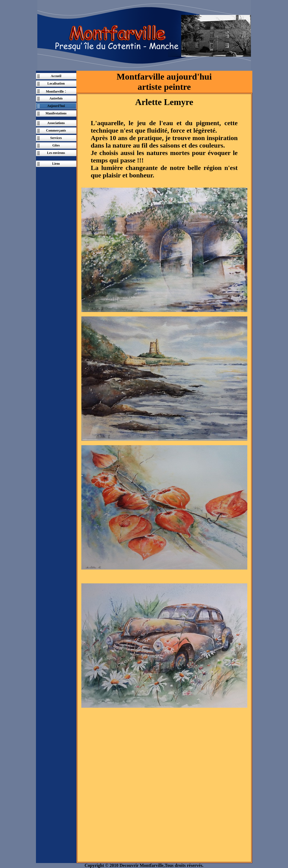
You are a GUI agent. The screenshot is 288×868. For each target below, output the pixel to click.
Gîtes (56, 145)
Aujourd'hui (56, 106)
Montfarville (55, 91)
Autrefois (56, 98)
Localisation (56, 83)
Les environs (56, 153)
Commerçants (56, 130)
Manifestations (56, 113)
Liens (56, 164)
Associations (56, 123)
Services (56, 138)
